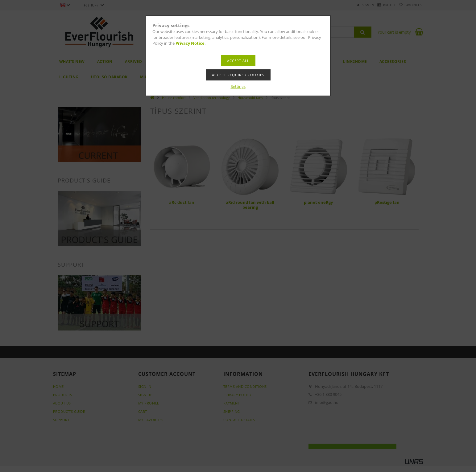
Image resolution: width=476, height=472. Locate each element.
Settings (238, 86)
